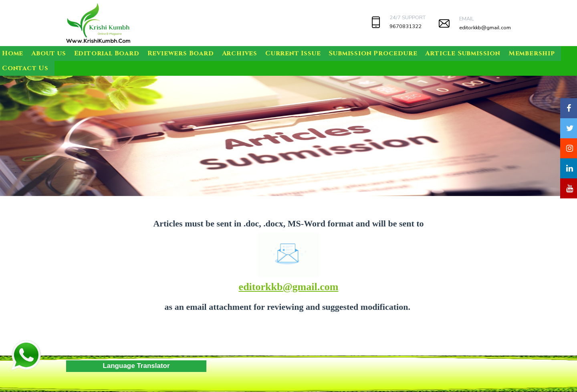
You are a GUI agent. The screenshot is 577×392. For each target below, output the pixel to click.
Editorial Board (107, 53)
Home (13, 53)
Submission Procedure (373, 53)
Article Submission (463, 53)
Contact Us (25, 68)
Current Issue (293, 53)
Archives (240, 53)
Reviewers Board (181, 53)
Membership (532, 53)
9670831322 (406, 26)
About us (48, 53)
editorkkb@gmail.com (485, 28)
